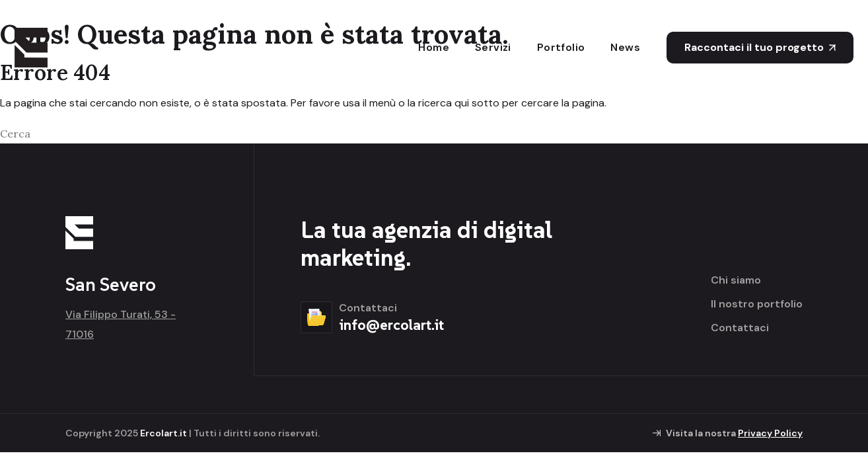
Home (434, 47)
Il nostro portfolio (757, 304)
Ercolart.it (163, 433)
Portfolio (561, 47)
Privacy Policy (770, 433)
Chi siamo (736, 280)
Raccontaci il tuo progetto (760, 47)
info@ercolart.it (391, 325)
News (625, 47)
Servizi (493, 47)
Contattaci (740, 328)
